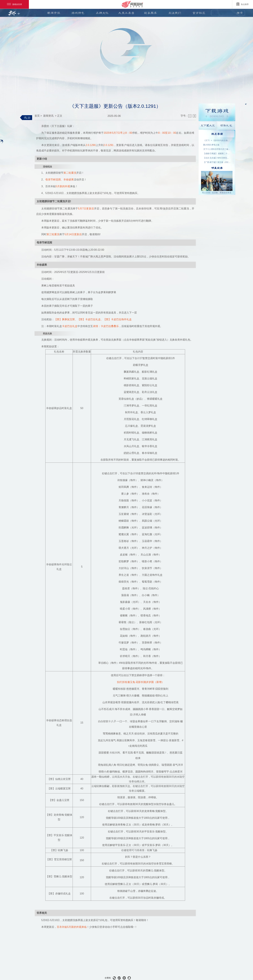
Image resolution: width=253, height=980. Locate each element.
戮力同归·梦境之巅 (211, 145)
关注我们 (175, 13)
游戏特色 (78, 13)
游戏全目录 (14, 4)
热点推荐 (243, 4)
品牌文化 (102, 13)
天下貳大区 (208, 125)
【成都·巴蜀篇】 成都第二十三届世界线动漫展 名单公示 (217, 154)
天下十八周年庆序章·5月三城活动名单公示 (217, 149)
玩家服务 (151, 13)
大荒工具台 (126, 13)
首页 (37, 116)
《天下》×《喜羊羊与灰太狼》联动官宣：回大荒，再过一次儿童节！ (217, 140)
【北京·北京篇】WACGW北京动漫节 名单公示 (217, 158)
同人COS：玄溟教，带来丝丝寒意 (217, 193)
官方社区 (199, 13)
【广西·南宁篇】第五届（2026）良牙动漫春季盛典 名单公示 (217, 162)
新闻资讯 (54, 13)
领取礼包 (226, 125)
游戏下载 (217, 112)
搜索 (240, 13)
